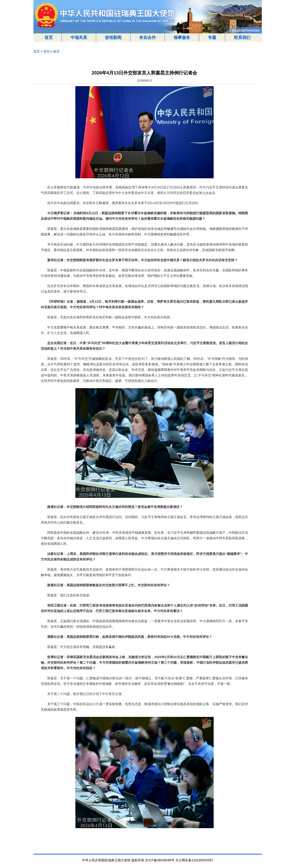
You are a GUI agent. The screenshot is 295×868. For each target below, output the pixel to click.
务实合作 (147, 38)
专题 (212, 38)
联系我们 (242, 38)
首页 (49, 38)
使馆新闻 (113, 38)
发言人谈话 (51, 51)
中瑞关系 (79, 38)
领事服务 (182, 38)
